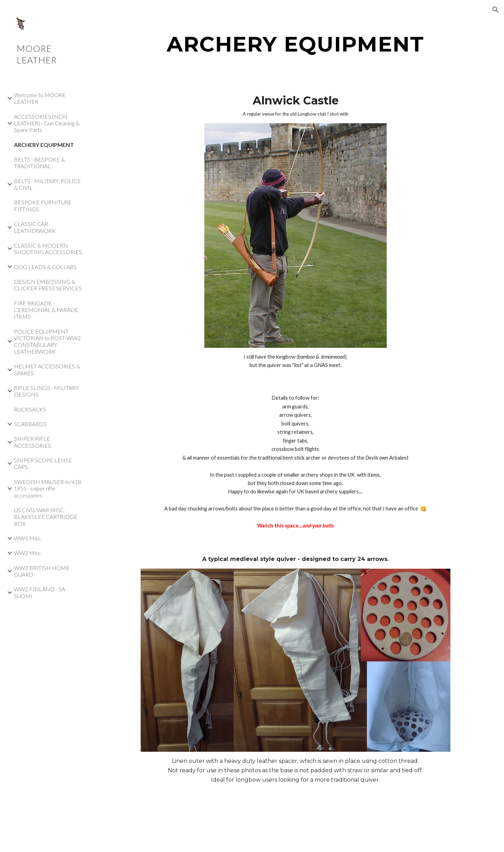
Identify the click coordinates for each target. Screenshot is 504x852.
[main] (296, 44)
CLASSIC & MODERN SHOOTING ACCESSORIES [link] (48, 249)
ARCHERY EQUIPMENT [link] (44, 145)
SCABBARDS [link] (30, 424)
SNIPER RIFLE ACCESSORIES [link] (33, 442)
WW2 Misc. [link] (28, 553)
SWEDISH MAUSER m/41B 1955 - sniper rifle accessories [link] (48, 488)
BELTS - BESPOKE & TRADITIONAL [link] (39, 163)
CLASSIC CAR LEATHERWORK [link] (35, 227)
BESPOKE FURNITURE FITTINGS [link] (43, 205)
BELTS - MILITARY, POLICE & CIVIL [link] (47, 184)
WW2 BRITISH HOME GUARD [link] (42, 571)
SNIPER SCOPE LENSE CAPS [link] (43, 463)
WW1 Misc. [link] (28, 538)
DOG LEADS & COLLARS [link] (45, 267)
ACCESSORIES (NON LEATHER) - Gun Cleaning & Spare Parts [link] (47, 123)
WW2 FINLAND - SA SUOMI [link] (40, 592)
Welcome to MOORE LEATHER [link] (40, 98)
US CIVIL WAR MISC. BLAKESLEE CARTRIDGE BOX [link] (46, 517)
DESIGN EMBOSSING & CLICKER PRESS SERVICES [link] (48, 285)
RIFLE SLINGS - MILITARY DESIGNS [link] (46, 391)
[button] (496, 10)
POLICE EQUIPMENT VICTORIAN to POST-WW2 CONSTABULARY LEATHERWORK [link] (47, 341)
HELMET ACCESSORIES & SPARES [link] (47, 369)
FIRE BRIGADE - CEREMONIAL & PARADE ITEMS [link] (46, 310)
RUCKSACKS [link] (30, 409)
